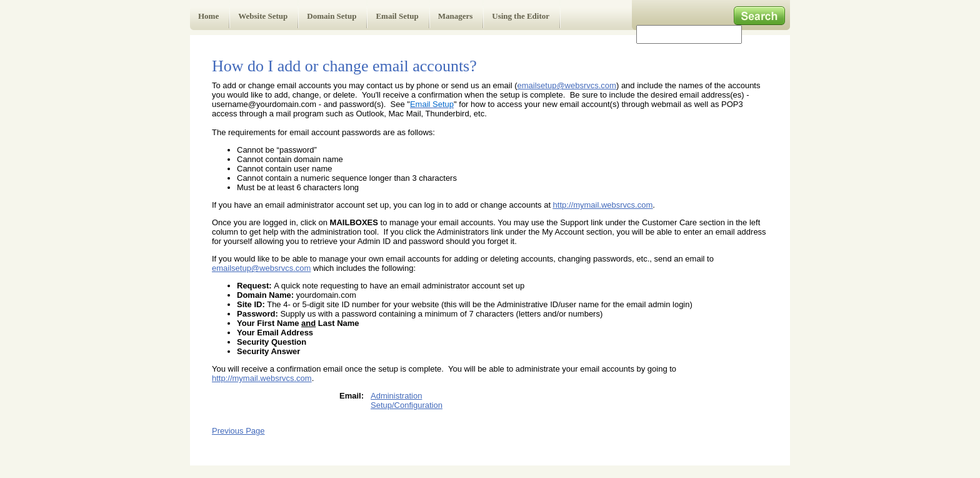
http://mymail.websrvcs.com (603, 205)
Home (208, 16)
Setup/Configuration (407, 405)
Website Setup (263, 16)
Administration (396, 396)
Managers (456, 16)
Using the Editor (521, 16)
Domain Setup (332, 16)
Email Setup (397, 16)
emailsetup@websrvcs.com (567, 85)
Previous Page (238, 431)
